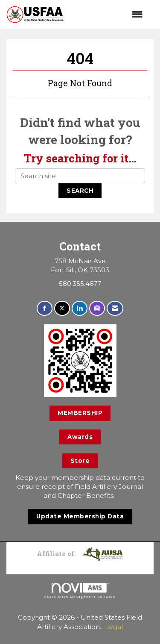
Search (80, 191)
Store (80, 461)
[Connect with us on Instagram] (97, 308)
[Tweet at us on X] (62, 308)
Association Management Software (80, 591)
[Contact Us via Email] (115, 308)
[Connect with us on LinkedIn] (80, 308)
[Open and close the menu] (108, 14)
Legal (114, 627)
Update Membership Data (80, 516)
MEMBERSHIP (80, 413)
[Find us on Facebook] (45, 308)
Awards (80, 437)
